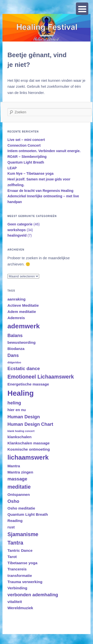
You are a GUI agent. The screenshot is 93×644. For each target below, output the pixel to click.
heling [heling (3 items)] (14, 403)
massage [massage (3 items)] (17, 479)
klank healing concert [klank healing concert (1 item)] (21, 431)
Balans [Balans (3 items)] (15, 335)
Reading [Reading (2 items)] (15, 521)
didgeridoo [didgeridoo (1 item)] (14, 362)
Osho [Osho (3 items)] (13, 501)
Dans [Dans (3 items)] (13, 355)
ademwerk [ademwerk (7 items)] (24, 326)
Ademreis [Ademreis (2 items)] (16, 318)
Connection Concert (24, 145)
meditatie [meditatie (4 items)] (19, 487)
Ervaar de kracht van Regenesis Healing (40, 191)
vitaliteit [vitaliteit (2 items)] (15, 602)
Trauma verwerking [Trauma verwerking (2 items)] (25, 582)
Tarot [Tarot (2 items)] (12, 557)
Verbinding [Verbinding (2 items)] (17, 588)
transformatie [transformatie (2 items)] (20, 576)
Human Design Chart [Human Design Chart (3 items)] (30, 424)
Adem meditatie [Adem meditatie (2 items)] (22, 312)
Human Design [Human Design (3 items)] (24, 417)
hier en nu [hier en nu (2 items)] (17, 410)
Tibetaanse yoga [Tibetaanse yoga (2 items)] (22, 563)
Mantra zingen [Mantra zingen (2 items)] (20, 472)
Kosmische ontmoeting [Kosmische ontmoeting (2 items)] (29, 449)
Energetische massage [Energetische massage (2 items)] (28, 384)
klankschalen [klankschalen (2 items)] (19, 437)
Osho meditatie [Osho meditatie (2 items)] (21, 508)
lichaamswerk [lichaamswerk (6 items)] (28, 457)
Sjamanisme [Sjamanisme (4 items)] (23, 534)
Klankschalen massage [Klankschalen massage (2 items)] (29, 443)
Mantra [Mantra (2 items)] (14, 466)
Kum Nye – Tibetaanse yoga (31, 173)
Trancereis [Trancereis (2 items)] (17, 569)
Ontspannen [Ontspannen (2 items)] (19, 494)
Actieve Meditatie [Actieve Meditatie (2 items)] (23, 305)
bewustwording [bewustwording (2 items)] (21, 342)
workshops (17, 230)
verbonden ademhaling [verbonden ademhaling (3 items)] (33, 595)
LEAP (12, 168)
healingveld (17, 235)
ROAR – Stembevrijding (27, 157)
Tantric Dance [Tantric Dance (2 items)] (20, 550)
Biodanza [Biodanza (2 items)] (16, 349)
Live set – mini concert (26, 140)
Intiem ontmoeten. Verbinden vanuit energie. (44, 151)
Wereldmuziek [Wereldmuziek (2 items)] (20, 608)
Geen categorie (20, 224)
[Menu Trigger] (82, 9)
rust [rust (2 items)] (11, 527)
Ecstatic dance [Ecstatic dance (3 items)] (24, 368)
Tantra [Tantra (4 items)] (15, 543)
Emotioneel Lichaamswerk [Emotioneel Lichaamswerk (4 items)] (41, 377)
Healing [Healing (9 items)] (21, 393)
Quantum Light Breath (26, 162)
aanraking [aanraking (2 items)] (16, 299)
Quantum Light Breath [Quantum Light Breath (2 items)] (28, 514)
